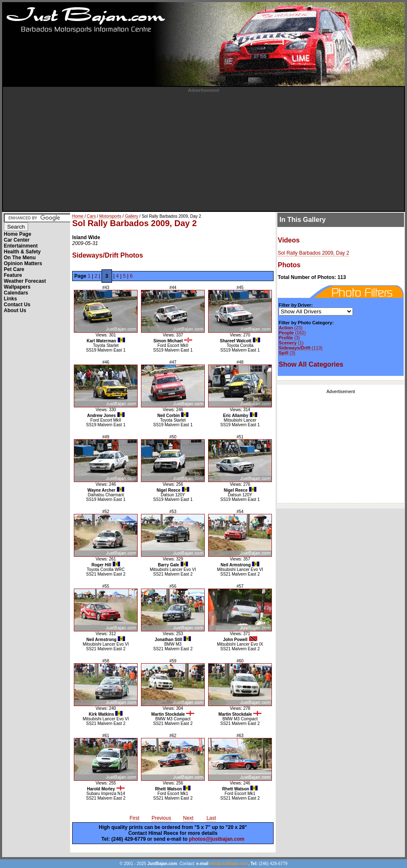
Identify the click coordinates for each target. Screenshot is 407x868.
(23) (291, 328)
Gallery (132, 216)
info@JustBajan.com (229, 864)
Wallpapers (17, 287)
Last (211, 818)
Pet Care (14, 269)
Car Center (17, 240)
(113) (301, 348)
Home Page (17, 234)
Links (10, 299)
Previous (161, 818)
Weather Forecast (25, 281)
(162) (292, 333)
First (134, 818)
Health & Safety (22, 252)
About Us (15, 310)
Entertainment (21, 246)
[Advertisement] (204, 151)
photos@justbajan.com (217, 839)
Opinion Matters (23, 263)
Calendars (16, 293)
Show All (311, 364)
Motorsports (111, 216)
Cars (91, 216)
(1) (291, 343)
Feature (13, 275)
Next (188, 818)
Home (78, 216)
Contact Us (17, 305)
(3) (289, 338)
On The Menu (20, 258)
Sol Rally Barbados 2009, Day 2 (313, 253)
